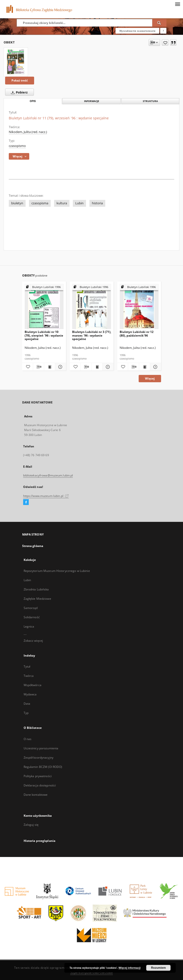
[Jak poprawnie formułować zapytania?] (163, 31)
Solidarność (32, 617)
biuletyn (17, 203)
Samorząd (31, 608)
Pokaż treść (20, 80)
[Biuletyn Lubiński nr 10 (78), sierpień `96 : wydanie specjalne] (44, 307)
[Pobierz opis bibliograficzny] (39, 367)
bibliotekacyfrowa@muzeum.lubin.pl (48, 475)
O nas (28, 739)
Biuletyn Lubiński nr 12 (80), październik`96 (137, 334)
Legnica (29, 626)
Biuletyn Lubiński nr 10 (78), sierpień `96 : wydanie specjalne (44, 335)
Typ (26, 713)
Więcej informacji (130, 968)
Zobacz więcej (33, 641)
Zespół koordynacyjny (39, 758)
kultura (62, 203)
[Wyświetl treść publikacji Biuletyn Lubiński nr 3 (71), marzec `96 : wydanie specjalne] (97, 367)
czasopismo (17, 146)
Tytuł (27, 666)
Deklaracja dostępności (40, 785)
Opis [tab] (33, 101)
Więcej (150, 378)
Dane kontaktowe (36, 795)
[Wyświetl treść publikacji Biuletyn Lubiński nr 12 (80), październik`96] (144, 367)
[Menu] (177, 4)
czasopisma (40, 203)
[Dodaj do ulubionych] (165, 42)
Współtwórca (33, 685)
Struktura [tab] (150, 101)
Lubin (79, 203)
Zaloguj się (31, 825)
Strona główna (33, 546)
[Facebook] (26, 502)
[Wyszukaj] (159, 23)
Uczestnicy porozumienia (41, 748)
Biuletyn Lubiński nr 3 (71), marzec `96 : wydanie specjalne (92, 335)
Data (27, 704)
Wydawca (30, 694)
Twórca (29, 676)
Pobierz (18, 92)
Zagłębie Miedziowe (37, 599)
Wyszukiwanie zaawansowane (137, 31)
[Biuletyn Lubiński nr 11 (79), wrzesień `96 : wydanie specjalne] (16, 62)
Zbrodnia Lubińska (36, 589)
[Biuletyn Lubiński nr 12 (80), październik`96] (139, 307)
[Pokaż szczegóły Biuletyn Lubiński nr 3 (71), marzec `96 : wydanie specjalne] (107, 367)
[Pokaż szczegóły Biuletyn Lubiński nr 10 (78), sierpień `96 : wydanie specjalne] (60, 367)
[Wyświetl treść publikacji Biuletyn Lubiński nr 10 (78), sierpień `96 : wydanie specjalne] (49, 367)
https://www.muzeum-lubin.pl (46, 496)
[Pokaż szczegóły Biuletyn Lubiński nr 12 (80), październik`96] (155, 367)
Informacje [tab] (92, 101)
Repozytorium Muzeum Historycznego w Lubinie (57, 571)
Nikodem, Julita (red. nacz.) (28, 132)
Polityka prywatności (38, 776)
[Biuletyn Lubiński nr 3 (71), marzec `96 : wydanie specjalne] (92, 307)
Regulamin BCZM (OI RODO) (43, 767)
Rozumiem (159, 968)
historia (97, 203)
